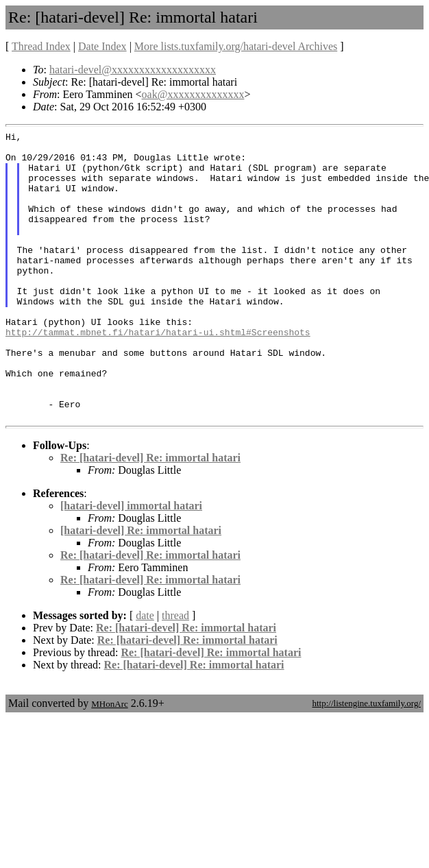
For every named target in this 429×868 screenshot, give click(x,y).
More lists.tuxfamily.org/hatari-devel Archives (236, 46)
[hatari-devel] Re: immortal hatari (141, 588)
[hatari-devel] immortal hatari (131, 563)
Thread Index (41, 46)
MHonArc (109, 761)
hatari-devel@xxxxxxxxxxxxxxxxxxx (133, 70)
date (145, 673)
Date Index (102, 46)
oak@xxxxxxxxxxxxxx (193, 94)
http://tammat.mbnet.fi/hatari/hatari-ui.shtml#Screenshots (158, 373)
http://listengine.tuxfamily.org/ (366, 761)
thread (175, 673)
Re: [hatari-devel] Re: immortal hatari (150, 515)
